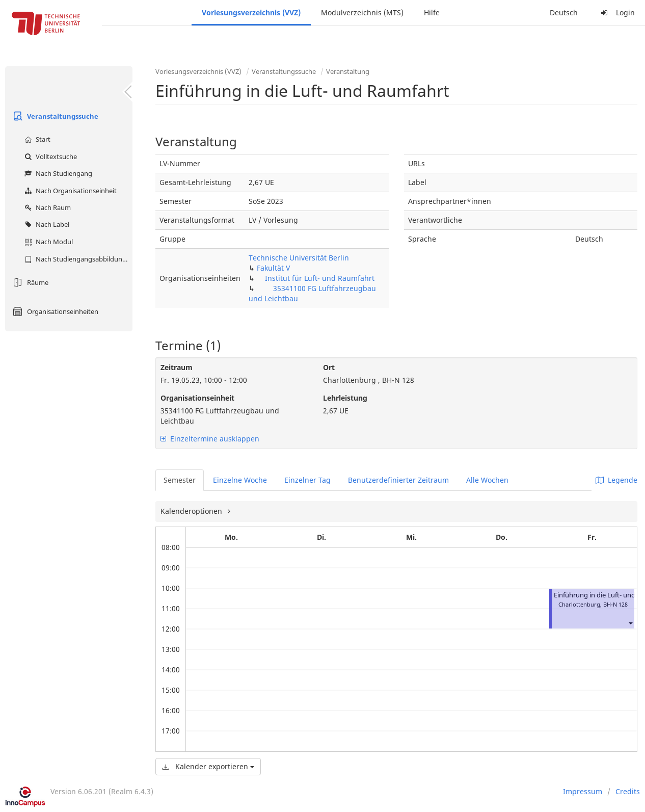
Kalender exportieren (208, 766)
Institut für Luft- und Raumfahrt (320, 278)
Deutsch (564, 12)
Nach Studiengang (57, 173)
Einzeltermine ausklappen (210, 439)
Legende (616, 480)
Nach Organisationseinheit (69, 191)
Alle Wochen (487, 480)
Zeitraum (177, 367)
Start (36, 139)
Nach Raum (46, 207)
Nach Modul (47, 242)
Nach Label (46, 224)
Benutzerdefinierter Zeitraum (398, 480)
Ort (329, 367)
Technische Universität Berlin (299, 258)
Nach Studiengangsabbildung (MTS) (77, 259)
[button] (630, 623)
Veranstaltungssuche (54, 116)
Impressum (583, 791)
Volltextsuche (49, 156)
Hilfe (432, 12)
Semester (180, 480)
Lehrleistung (345, 398)
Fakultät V (273, 268)
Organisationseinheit (197, 398)
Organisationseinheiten (54, 311)
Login (616, 12)
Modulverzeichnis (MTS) (362, 12)
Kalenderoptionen (192, 511)
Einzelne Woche (240, 480)
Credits (628, 791)
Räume (29, 282)
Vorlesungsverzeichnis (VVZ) (251, 12)
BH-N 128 (615, 604)
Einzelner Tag (307, 480)
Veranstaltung (348, 71)
